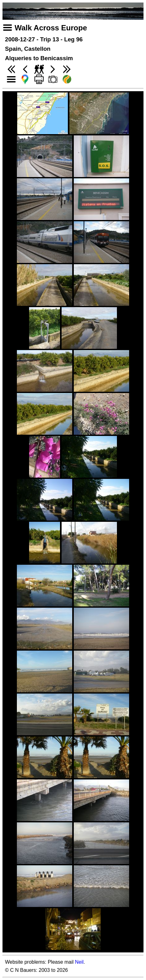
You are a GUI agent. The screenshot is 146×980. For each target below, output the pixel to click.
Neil (79, 962)
